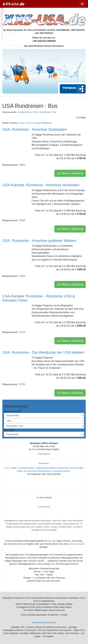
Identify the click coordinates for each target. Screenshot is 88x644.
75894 (22, 165)
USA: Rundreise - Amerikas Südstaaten (35, 129)
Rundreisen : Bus (48, 112)
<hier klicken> (44, 454)
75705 (22, 384)
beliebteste (46, 123)
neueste (37, 123)
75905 (22, 276)
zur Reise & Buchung (70, 173)
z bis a (29, 123)
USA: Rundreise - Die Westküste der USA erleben (43, 352)
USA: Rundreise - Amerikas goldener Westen (39, 241)
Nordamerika (24, 112)
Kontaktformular (44, 507)
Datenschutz (50, 622)
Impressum (37, 622)
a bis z (22, 123)
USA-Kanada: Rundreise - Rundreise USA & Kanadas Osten (39, 298)
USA (35, 112)
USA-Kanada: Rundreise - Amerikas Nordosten (41, 185)
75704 (22, 332)
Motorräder (44, 463)
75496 (22, 220)
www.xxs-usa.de (77, 544)
